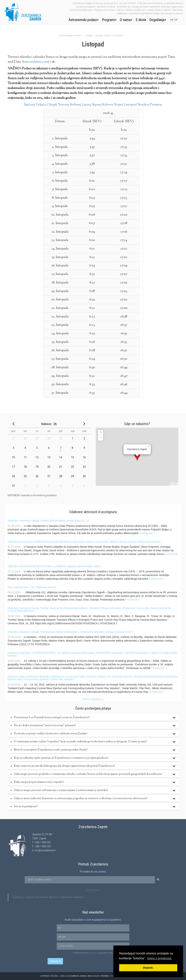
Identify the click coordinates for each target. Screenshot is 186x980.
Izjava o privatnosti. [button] (160, 958)
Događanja (157, 20)
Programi (108, 20)
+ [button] (101, 433)
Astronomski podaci (83, 20)
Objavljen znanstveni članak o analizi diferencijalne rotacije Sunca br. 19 (48, 521)
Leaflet (174, 484)
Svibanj (75, 105)
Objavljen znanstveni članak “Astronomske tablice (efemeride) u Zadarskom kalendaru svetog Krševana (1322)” (70, 632)
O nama (125, 20)
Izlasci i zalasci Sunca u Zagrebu (104, 36)
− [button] (101, 438)
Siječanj (29, 105)
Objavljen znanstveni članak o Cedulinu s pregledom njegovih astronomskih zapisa (54, 566)
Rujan (119, 105)
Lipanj (86, 105)
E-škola (141, 20)
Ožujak (52, 105)
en (176, 20)
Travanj (63, 105)
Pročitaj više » (147, 533)
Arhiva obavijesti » (93, 699)
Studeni (143, 105)
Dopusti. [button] (148, 968)
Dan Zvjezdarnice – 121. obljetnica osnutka (32, 587)
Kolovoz (108, 105)
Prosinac (156, 105)
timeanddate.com (36, 62)
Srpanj (97, 105)
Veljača (41, 105)
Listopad (130, 105)
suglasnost (94, 953)
